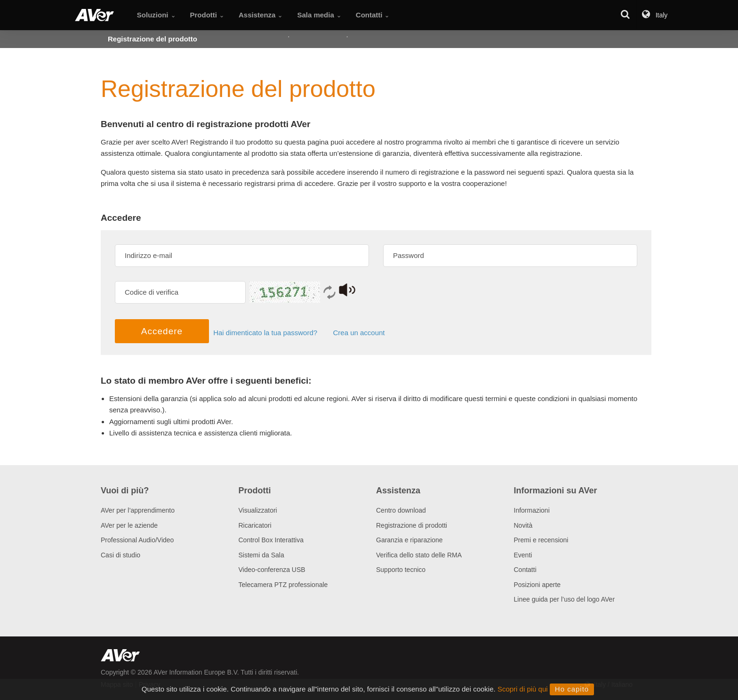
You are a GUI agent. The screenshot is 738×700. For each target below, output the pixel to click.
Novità (523, 525)
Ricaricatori (255, 525)
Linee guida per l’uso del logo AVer (565, 599)
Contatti (525, 570)
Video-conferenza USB (272, 570)
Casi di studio (120, 555)
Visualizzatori (258, 510)
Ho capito (572, 689)
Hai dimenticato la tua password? (269, 333)
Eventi (523, 555)
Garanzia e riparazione (409, 540)
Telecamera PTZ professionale (283, 585)
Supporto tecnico (401, 570)
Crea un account (359, 333)
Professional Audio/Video (137, 540)
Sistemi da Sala (261, 555)
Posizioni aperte (537, 585)
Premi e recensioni (541, 540)
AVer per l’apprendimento (138, 510)
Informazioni (532, 510)
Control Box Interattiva (271, 540)
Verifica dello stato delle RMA (419, 555)
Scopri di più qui (523, 689)
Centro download (401, 510)
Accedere (162, 331)
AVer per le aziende (129, 525)
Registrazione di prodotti (412, 525)
